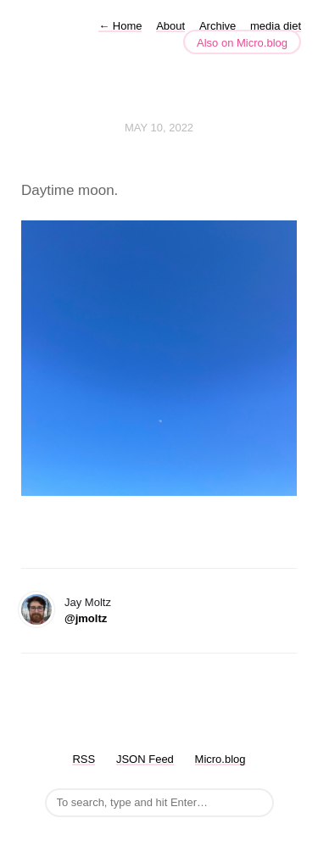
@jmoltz (86, 618)
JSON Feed (145, 759)
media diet (276, 26)
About (170, 26)
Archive (218, 26)
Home (120, 26)
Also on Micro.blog (242, 43)
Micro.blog (220, 759)
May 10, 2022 (159, 128)
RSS (84, 759)
